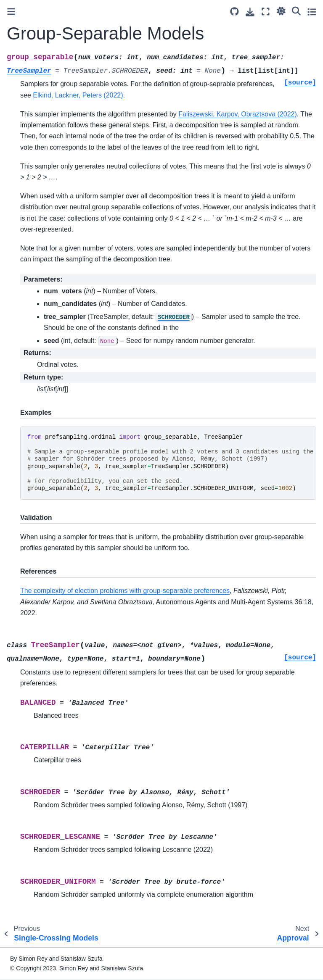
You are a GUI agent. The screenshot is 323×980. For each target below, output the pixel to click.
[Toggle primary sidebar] (11, 12)
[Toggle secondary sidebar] (312, 12)
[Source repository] (234, 12)
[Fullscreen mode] (266, 12)
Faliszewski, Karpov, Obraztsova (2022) (238, 114)
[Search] (296, 11)
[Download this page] (250, 12)
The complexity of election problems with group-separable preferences (125, 591)
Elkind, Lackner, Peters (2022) (78, 95)
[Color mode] (281, 11)
